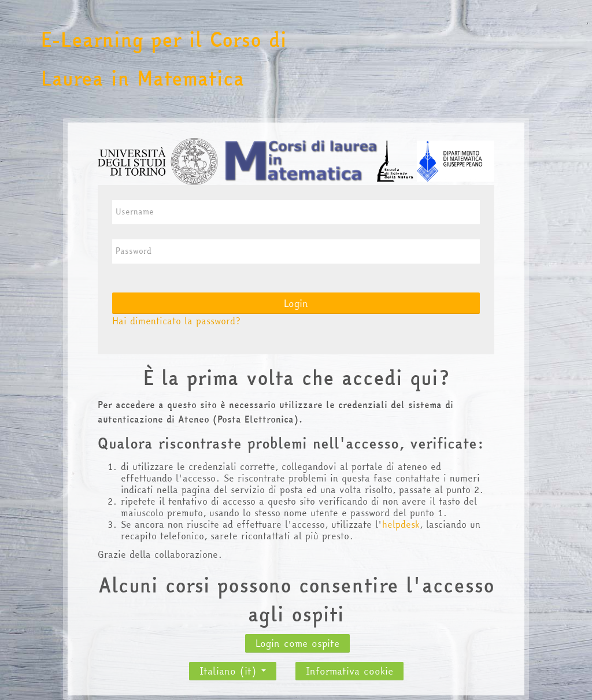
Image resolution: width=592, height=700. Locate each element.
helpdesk (401, 524)
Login (296, 303)
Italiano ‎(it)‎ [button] (233, 668)
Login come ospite (297, 643)
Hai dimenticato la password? (176, 321)
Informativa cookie (349, 671)
